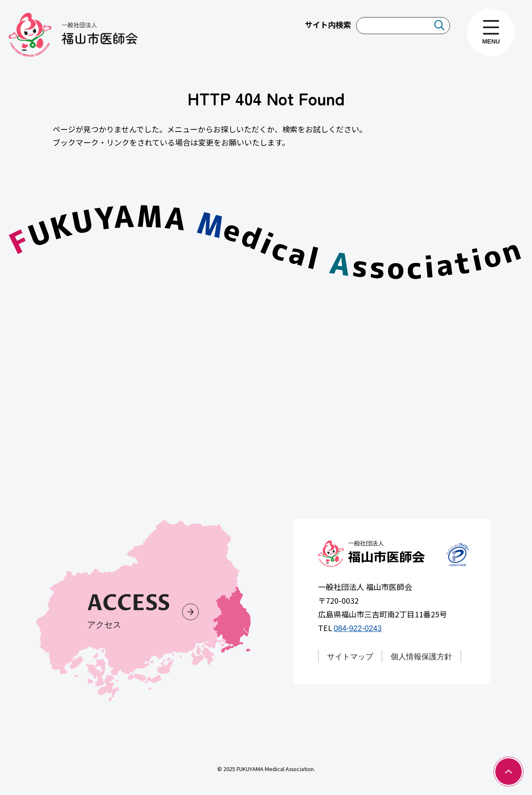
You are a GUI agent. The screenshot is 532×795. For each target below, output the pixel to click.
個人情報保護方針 (421, 657)
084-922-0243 (358, 629)
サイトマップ (350, 657)
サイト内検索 (328, 24)
